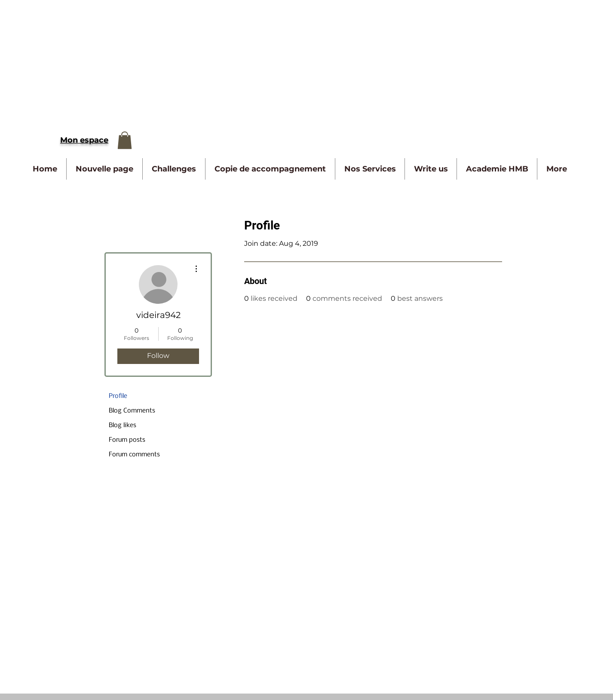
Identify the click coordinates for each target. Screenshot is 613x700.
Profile (118, 396)
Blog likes (123, 425)
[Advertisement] (258, 60)
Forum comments (134, 455)
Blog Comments (132, 411)
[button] (125, 140)
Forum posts (127, 440)
